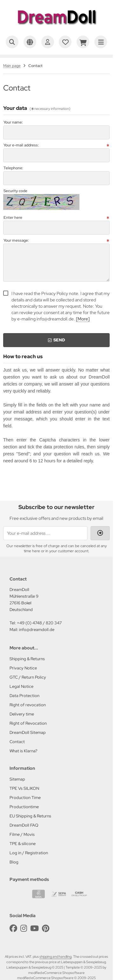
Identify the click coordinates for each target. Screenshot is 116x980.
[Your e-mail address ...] (45, 533)
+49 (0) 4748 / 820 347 (39, 623)
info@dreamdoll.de (37, 630)
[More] (83, 319)
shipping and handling (55, 957)
